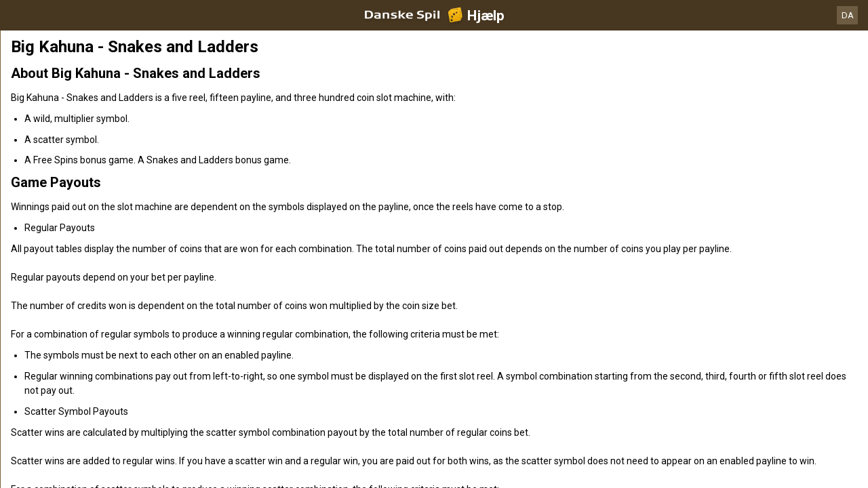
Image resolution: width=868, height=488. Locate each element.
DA (848, 15)
